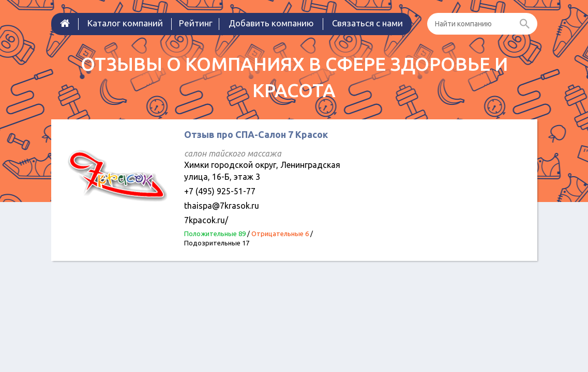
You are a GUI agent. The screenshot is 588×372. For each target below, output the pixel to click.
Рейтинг (196, 23)
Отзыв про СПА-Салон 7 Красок (256, 134)
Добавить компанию (271, 23)
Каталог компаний (125, 23)
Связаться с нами (367, 23)
